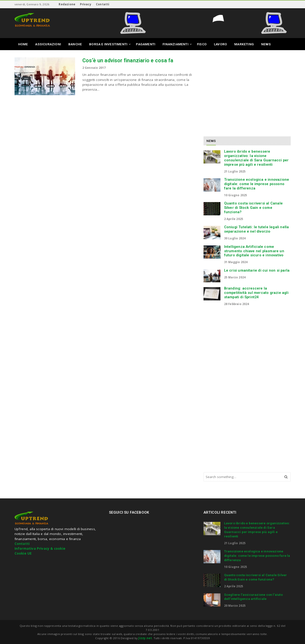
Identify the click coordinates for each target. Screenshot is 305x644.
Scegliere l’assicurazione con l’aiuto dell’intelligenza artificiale (253, 597)
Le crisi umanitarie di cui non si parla (257, 270)
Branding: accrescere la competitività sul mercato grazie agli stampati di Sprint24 (256, 293)
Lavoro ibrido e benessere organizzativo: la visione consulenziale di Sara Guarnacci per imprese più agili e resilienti (256, 158)
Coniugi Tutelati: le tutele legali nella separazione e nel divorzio (257, 229)
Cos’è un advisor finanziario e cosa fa (128, 60)
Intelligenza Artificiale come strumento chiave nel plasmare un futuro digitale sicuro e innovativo (254, 251)
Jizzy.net (145, 638)
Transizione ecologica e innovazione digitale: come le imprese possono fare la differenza (257, 184)
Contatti (103, 4)
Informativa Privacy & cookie (40, 549)
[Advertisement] (244, 91)
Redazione (67, 4)
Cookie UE (23, 553)
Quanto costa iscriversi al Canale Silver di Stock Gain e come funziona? (254, 208)
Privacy (86, 4)
